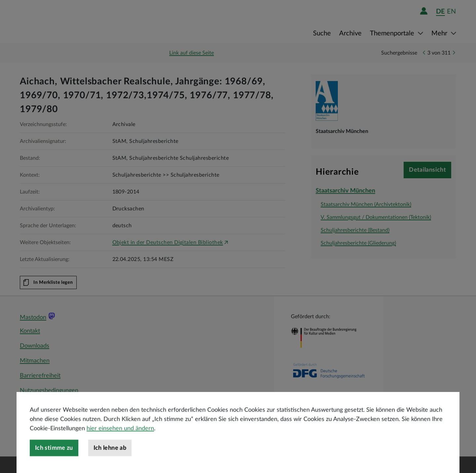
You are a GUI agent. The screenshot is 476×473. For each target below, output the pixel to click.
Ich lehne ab (110, 464)
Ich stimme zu (54, 464)
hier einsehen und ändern (120, 444)
